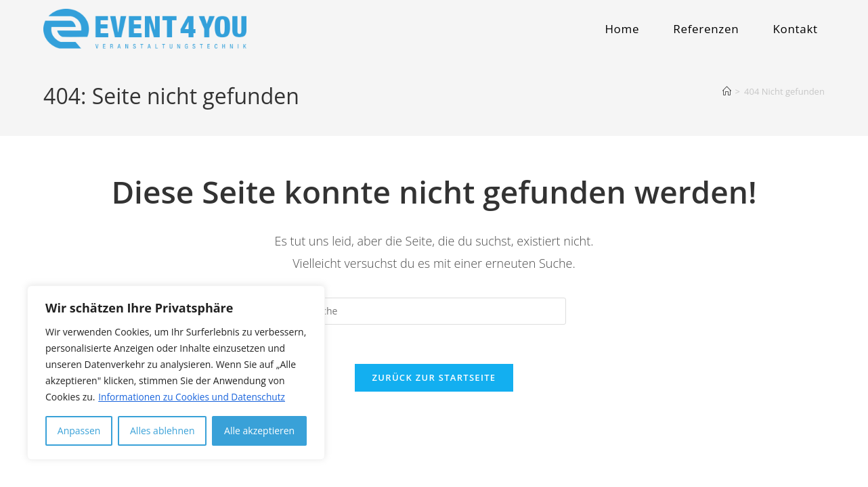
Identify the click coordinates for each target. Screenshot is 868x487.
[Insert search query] (434, 311)
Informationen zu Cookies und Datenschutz (194, 397)
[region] (176, 373)
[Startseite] (727, 91)
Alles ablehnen (162, 431)
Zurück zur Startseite (434, 379)
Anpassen (79, 431)
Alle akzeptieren (259, 431)
